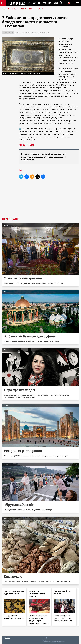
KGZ (34, 3)
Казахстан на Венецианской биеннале (37, 594)
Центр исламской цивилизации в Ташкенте (36, 33)
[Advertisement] (40, 202)
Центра (70, 63)
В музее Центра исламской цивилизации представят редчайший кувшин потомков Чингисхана (45, 157)
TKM (45, 3)
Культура (18, 33)
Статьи (15, 9)
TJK (39, 3)
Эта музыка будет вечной (62, 592)
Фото (31, 9)
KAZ (29, 3)
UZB (50, 3)
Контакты (7, 638)
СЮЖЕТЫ (40, 9)
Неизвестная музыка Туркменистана (14, 592)
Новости (5, 9)
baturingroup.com (56, 642)
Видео (23, 9)
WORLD (57, 3)
